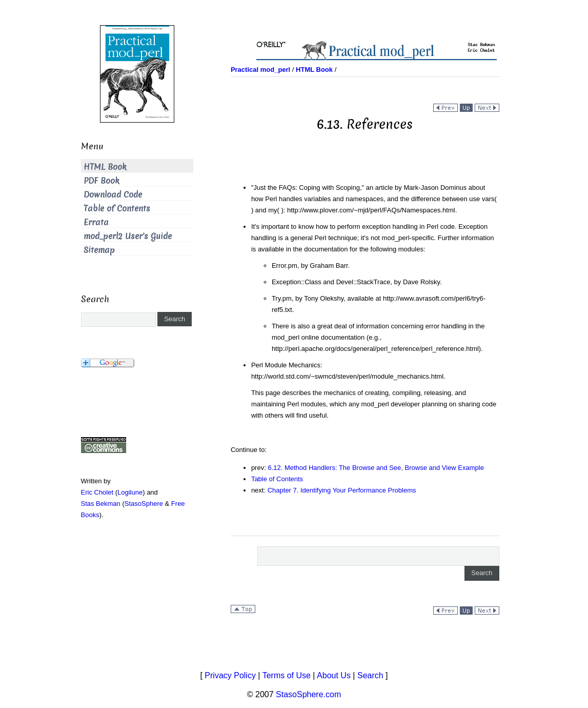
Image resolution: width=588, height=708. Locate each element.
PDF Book (102, 181)
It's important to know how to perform (307, 227)
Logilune (130, 492)
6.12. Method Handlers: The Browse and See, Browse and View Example (376, 468)
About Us (334, 675)
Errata (96, 222)
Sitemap (99, 250)
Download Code (113, 195)
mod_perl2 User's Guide (128, 236)
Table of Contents (277, 479)
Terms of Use (287, 675)
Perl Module (270, 365)
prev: (260, 468)
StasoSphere (144, 504)
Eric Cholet (97, 492)
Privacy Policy (230, 675)
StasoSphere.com (308, 694)
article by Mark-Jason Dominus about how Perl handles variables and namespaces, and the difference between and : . (374, 199)
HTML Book (105, 167)
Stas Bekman (101, 504)
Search (370, 675)
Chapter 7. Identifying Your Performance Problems (342, 490)
